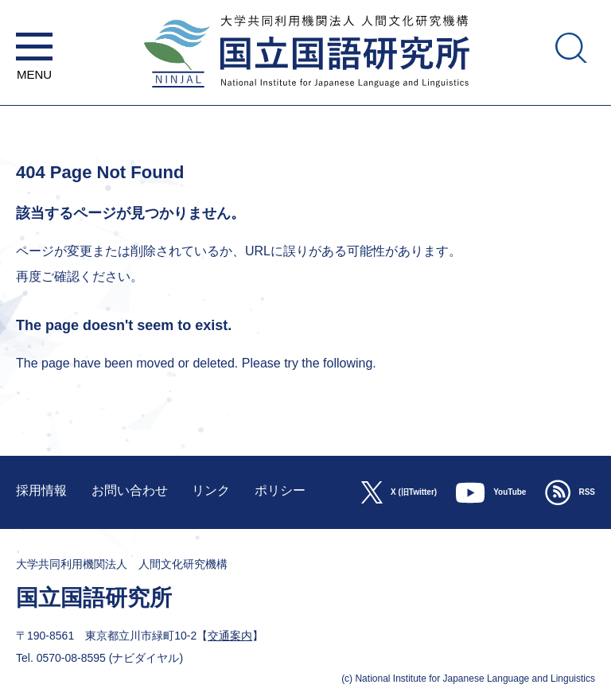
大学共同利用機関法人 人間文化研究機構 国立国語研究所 (305, 97)
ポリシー (280, 490)
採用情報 (41, 490)
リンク (211, 490)
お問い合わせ (130, 490)
